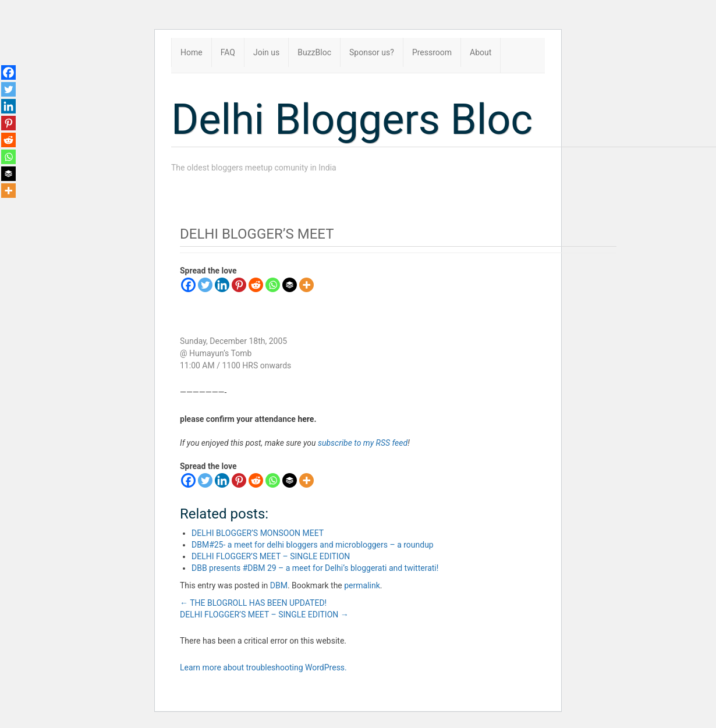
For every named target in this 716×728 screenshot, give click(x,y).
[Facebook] (188, 285)
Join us (266, 52)
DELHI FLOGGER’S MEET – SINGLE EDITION (271, 556)
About (481, 52)
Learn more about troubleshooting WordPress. (263, 667)
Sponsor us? (372, 52)
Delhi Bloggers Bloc (352, 120)
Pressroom (432, 52)
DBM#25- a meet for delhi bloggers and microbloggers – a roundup (313, 545)
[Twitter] (205, 285)
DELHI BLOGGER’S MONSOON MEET (258, 533)
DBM (279, 585)
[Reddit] (256, 285)
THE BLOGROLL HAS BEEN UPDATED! (253, 603)
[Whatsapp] (273, 285)
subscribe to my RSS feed (363, 443)
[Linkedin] (222, 285)
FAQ (228, 52)
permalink (362, 585)
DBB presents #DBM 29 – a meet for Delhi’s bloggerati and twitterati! (315, 568)
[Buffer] (290, 285)
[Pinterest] (239, 285)
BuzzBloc (314, 52)
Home (192, 52)
